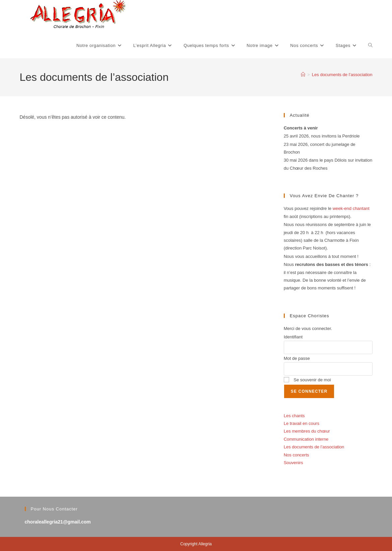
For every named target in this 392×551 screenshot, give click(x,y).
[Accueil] (303, 75)
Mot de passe (297, 358)
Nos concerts (297, 455)
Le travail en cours (302, 423)
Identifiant (293, 337)
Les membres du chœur (307, 431)
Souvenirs (293, 463)
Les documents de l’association (342, 75)
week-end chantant (351, 208)
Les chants (294, 416)
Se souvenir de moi (307, 380)
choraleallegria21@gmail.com (58, 522)
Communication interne (306, 439)
